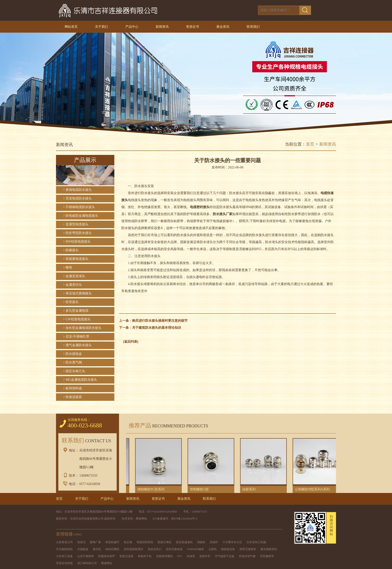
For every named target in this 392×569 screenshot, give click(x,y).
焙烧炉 (214, 542)
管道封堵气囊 (247, 556)
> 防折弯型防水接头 (77, 233)
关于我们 (101, 27)
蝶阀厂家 (95, 542)
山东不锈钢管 (86, 556)
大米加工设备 (64, 556)
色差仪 (81, 542)
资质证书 (192, 27)
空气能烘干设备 (225, 556)
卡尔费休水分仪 (232, 542)
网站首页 (71, 27)
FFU (180, 556)
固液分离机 (164, 542)
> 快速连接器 (72, 397)
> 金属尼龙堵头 (74, 276)
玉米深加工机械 (256, 542)
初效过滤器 (126, 556)
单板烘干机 (145, 556)
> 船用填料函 (72, 388)
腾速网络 (141, 519)
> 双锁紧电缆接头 (76, 259)
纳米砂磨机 (112, 549)
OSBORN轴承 (196, 549)
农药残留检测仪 (133, 549)
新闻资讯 (162, 27)
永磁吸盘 (83, 549)
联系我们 (253, 27)
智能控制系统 (145, 542)
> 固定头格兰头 (74, 371)
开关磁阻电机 (64, 549)
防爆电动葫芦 (107, 556)
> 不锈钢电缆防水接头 (79, 207)
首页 (310, 144)
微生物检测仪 (269, 549)
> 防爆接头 (71, 250)
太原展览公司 (64, 542)
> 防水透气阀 (72, 362)
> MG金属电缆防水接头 (80, 380)
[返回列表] (131, 342)
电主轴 (128, 542)
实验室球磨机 (164, 556)
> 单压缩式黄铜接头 (77, 293)
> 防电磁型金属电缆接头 (81, 216)
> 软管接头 (71, 302)
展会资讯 (223, 27)
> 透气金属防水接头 (77, 345)
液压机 (97, 549)
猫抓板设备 (228, 549)
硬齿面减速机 (184, 542)
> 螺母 (68, 267)
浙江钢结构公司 (87, 563)
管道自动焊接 (64, 563)
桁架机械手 (112, 542)
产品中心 (132, 27)
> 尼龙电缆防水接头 (77, 198)
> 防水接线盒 (72, 354)
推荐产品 (167, 426)
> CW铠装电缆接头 (77, 319)
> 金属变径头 (72, 285)
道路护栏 (205, 556)
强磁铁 (201, 542)
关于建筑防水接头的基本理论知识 (157, 328)
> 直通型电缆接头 (76, 224)
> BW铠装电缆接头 (77, 242)
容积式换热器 (174, 549)
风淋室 (191, 556)
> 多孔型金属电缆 (76, 311)
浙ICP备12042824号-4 (184, 519)
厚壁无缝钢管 (248, 549)
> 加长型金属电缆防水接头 (82, 328)
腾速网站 (107, 563)
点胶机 (213, 549)
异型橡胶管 (267, 556)
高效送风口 (155, 549)
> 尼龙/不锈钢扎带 (76, 337)
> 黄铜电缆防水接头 (77, 190)
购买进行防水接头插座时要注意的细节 (160, 321)
